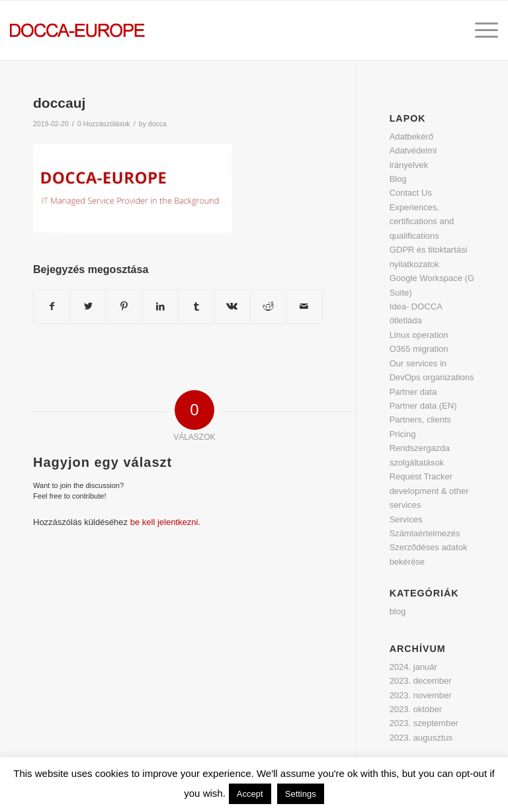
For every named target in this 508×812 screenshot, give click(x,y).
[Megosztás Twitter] (88, 306)
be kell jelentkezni (164, 522)
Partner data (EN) (423, 406)
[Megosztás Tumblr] (196, 306)
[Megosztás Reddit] (268, 306)
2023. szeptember (424, 723)
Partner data (413, 392)
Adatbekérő (412, 137)
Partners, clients (420, 420)
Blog (398, 179)
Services (406, 519)
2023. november (421, 695)
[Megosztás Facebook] (52, 306)
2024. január (413, 667)
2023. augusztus (421, 738)
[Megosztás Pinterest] (124, 306)
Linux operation (419, 335)
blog (398, 611)
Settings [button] (301, 794)
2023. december (421, 681)
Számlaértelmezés (425, 533)
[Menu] (480, 30)
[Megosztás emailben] (304, 306)
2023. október (416, 709)
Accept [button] (250, 794)
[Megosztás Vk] (232, 306)
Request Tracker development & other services (429, 491)
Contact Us (411, 193)
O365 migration (419, 349)
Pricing (403, 434)
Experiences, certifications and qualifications (422, 222)
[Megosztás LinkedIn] (160, 306)
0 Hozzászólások (104, 124)
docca (157, 124)
